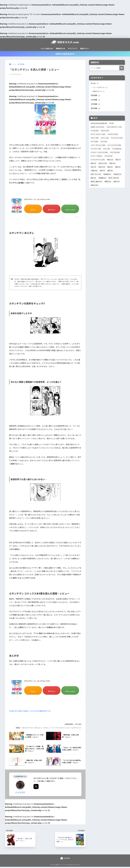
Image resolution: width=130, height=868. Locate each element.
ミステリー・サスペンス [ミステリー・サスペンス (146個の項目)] (99, 153)
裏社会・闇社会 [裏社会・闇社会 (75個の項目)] (96, 182)
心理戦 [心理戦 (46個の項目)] (94, 172)
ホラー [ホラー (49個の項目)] (107, 150)
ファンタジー (67, 729)
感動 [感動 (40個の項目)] (110, 172)
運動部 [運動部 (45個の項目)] (108, 182)
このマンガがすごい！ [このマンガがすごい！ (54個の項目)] (114, 128)
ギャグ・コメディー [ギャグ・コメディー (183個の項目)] (98, 135)
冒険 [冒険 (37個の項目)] (118, 161)
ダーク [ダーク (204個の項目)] (94, 142)
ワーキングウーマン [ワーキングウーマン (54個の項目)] (98, 161)
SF (24, 729)
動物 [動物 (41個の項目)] (93, 164)
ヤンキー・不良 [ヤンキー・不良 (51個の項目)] (96, 157)
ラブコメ (78, 729)
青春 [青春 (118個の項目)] (116, 182)
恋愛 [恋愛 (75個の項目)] (102, 172)
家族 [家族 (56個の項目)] (110, 168)
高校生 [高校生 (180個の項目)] (94, 186)
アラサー (31, 729)
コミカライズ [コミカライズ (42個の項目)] (113, 135)
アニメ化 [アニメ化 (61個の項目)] (95, 132)
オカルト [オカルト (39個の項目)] (105, 132)
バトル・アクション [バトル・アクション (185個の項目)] (98, 146)
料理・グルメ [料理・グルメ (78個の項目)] (96, 175)
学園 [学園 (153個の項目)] (112, 164)
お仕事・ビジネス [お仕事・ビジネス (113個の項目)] (97, 128)
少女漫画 (96, 100)
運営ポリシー (85, 48)
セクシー (40, 729)
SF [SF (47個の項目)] (112, 124)
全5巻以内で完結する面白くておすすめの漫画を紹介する (31, 712)
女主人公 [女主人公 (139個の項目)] (103, 164)
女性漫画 (96, 96)
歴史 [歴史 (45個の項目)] (93, 179)
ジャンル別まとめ (47, 48)
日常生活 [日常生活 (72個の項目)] (117, 175)
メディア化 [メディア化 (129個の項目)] (115, 153)
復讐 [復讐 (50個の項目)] (118, 168)
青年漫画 (78, 726)
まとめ (95, 84)
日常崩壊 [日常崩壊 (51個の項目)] (107, 175)
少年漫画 (96, 105)
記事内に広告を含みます (65, 54)
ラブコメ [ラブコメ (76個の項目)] (108, 157)
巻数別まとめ (60, 48)
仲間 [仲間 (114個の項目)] (110, 161)
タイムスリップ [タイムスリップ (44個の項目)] (117, 139)
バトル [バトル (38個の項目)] (104, 142)
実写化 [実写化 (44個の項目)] (102, 168)
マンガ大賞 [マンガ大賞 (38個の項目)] (117, 150)
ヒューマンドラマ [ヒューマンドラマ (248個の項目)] (114, 146)
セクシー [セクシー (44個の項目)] (105, 139)
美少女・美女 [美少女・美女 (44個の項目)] (114, 179)
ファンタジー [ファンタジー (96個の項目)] (96, 150)
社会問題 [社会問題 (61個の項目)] (102, 179)
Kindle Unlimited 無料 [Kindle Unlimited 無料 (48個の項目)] (99, 124)
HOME (65, 860)
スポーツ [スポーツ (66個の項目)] (95, 139)
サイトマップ (73, 48)
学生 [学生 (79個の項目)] (93, 168)
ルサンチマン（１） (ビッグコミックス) (39, 200)
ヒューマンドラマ (53, 729)
